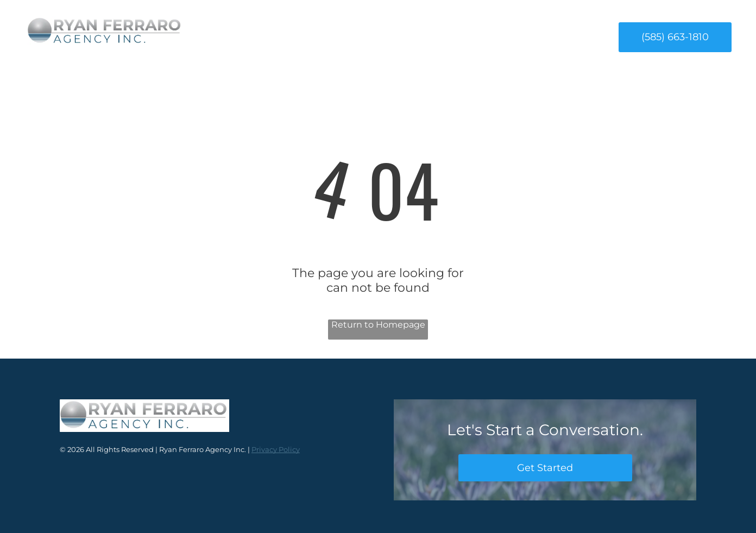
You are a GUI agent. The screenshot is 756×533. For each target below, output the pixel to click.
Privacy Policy (276, 449)
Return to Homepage (378, 325)
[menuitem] (272, 37)
